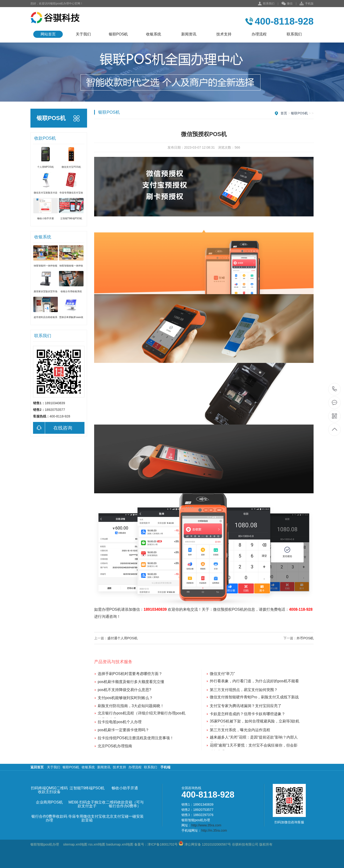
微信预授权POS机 (228, 609)
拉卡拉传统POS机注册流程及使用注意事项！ (136, 738)
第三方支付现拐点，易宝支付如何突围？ (244, 690)
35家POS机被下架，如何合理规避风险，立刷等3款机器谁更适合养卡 (255, 722)
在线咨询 (53, 428)
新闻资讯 (189, 34)
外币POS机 (305, 638)
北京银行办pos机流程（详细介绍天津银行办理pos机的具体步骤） (142, 714)
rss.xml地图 (97, 844)
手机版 (307, 4)
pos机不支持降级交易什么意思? (124, 690)
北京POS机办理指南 (115, 746)
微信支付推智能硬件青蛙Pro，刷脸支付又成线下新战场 (254, 698)
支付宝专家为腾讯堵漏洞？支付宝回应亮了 (246, 706)
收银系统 (154, 34)
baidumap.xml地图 (120, 844)
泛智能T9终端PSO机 (87, 788)
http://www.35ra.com (206, 825)
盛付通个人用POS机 (122, 638)
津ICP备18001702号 (163, 844)
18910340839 (155, 609)
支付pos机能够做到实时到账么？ (125, 698)
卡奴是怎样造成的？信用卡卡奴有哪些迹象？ (248, 714)
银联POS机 (118, 34)
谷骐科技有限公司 (245, 844)
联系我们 (269, 4)
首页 (284, 113)
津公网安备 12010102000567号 (208, 844)
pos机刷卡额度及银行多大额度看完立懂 (131, 682)
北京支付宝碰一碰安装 (125, 816)
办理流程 (259, 34)
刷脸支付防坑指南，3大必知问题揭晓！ (131, 706)
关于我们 (83, 34)
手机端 (165, 767)
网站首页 (48, 34)
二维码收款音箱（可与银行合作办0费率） (125, 804)
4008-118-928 (301, 609)
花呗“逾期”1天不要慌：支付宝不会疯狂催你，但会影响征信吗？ (254, 746)
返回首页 (37, 767)
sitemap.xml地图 (75, 844)
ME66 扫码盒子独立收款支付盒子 (87, 804)
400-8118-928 (335, 389)
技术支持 (224, 34)
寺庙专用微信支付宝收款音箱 (87, 818)
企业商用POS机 (49, 802)
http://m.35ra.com (214, 830)
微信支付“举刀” (222, 674)
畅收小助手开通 (125, 788)
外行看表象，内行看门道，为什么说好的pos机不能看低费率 (254, 682)
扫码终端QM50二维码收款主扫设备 (49, 790)
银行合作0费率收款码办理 (49, 818)
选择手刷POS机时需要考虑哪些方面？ (130, 674)
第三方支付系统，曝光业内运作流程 (240, 730)
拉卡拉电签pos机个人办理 (120, 722)
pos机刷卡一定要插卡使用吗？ (123, 730)
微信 (287, 4)
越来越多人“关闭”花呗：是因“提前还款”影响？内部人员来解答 (254, 738)
